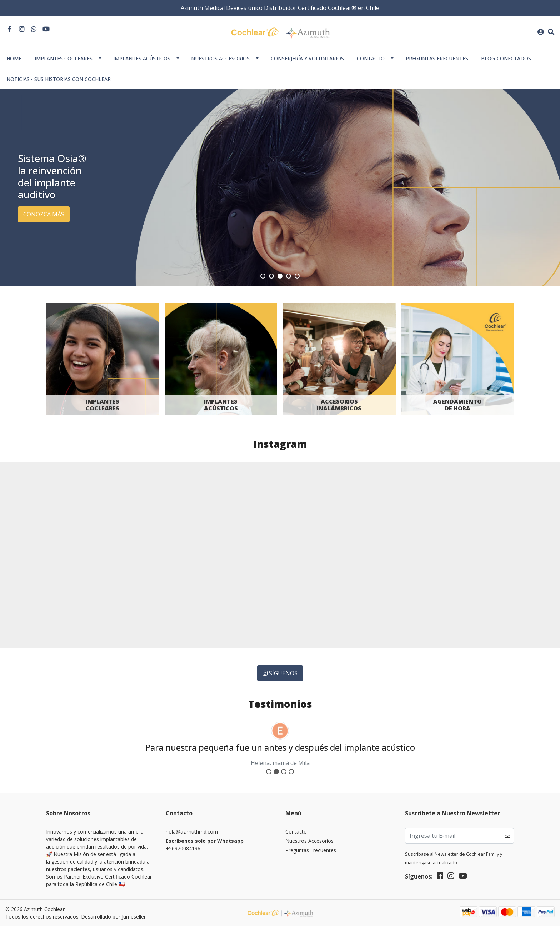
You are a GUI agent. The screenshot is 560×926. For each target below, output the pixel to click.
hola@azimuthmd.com (192, 832)
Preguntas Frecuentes (437, 58)
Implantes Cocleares (64, 58)
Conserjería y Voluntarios (307, 58)
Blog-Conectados (506, 58)
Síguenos (280, 673)
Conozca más (44, 214)
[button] (263, 276)
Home (14, 58)
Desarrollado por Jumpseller (113, 917)
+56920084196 (205, 845)
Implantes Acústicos (142, 58)
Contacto (371, 58)
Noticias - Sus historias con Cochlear (59, 79)
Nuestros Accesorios (220, 58)
